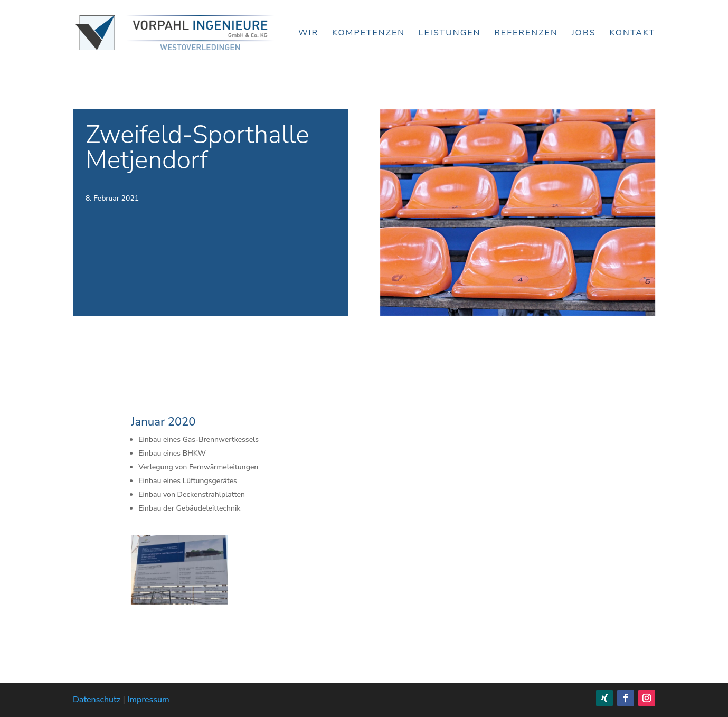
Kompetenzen (368, 34)
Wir (308, 34)
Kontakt (632, 34)
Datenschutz (97, 700)
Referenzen (526, 34)
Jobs (583, 34)
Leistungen (450, 34)
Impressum (148, 700)
